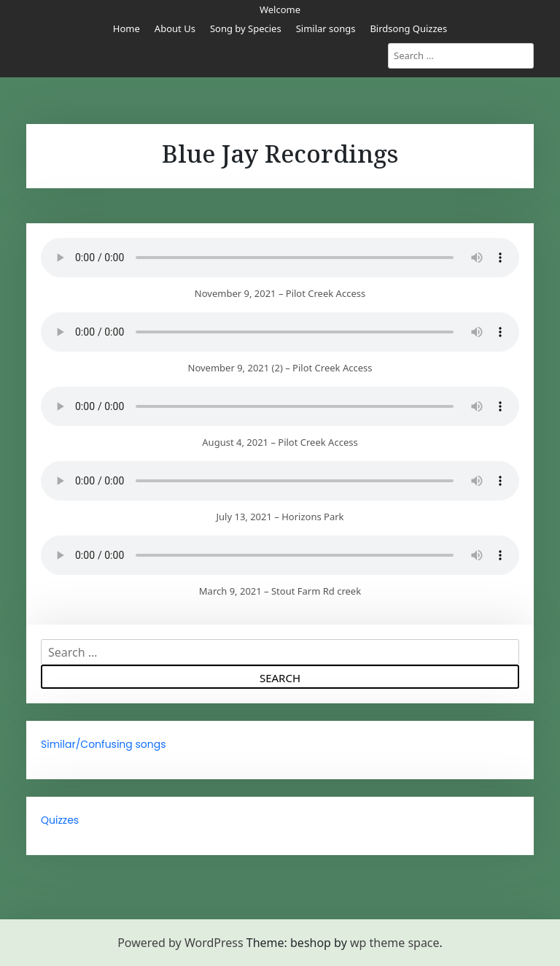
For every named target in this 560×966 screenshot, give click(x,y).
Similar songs (326, 28)
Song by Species (246, 28)
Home (127, 28)
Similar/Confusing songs (104, 744)
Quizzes (60, 820)
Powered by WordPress (180, 943)
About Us (175, 28)
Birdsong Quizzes (408, 28)
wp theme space (395, 943)
